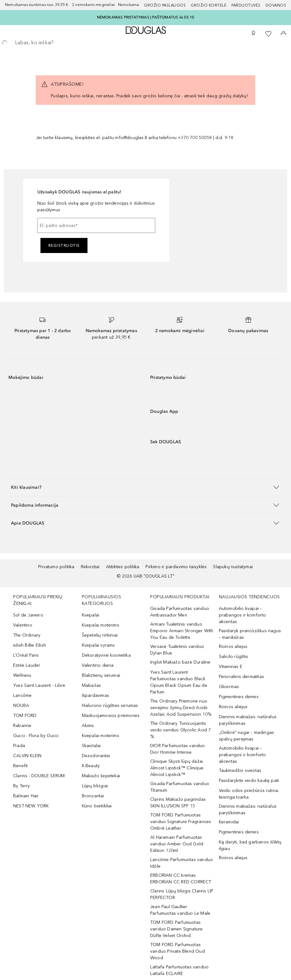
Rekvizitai (90, 567)
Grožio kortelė (209, 5)
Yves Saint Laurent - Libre (39, 685)
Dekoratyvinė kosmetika (106, 655)
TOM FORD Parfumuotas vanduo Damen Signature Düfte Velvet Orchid (176, 929)
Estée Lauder (27, 665)
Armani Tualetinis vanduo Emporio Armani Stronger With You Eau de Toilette (182, 631)
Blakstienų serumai (101, 675)
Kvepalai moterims (101, 625)
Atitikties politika (123, 567)
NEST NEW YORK (31, 806)
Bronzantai (93, 796)
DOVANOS (276, 5)
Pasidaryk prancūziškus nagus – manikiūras (250, 634)
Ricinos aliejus (233, 646)
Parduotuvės (246, 5)
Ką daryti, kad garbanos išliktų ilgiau (250, 845)
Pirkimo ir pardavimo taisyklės (176, 567)
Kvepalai (91, 615)
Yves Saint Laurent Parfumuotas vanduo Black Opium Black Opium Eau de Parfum (179, 682)
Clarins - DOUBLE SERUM (39, 776)
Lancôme (22, 695)
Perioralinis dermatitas (242, 677)
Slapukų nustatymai (233, 567)
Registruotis (64, 245)
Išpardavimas (95, 695)
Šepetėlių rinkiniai (100, 635)
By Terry (22, 786)
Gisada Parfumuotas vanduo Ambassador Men (180, 612)
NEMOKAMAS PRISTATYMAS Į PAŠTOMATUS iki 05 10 (146, 17)
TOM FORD (25, 716)
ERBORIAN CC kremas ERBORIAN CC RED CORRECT (181, 879)
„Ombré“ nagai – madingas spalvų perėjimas (247, 736)
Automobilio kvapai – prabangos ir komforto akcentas (243, 615)
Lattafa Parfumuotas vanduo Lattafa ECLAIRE (179, 970)
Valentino (23, 625)
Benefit (20, 766)
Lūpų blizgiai (95, 786)
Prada (19, 746)
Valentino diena (98, 665)
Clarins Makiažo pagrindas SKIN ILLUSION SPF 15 (178, 803)
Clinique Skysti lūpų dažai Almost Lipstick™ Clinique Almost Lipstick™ (177, 768)
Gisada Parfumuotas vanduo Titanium (180, 787)
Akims (88, 726)
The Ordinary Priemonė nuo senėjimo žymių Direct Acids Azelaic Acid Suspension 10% (181, 708)
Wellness (22, 675)
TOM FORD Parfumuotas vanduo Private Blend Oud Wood (177, 951)
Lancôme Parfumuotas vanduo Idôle (182, 863)
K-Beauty (91, 766)
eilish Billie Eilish (30, 645)
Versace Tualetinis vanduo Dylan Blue (177, 650)
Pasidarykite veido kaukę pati (249, 781)
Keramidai (229, 822)
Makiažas (92, 685)
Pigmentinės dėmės (239, 697)
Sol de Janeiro (28, 615)
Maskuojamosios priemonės (111, 716)
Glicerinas (229, 687)
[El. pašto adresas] (96, 225)
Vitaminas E (231, 667)
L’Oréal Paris (26, 655)
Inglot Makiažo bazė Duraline (180, 662)
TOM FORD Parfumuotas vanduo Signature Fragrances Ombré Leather (181, 822)
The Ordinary (27, 635)
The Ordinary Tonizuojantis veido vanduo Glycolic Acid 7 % (181, 730)
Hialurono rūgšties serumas (110, 705)
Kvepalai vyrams (98, 645)
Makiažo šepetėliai (101, 776)
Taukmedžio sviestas (240, 770)
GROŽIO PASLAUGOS (165, 5)
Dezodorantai (96, 756)
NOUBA (21, 705)
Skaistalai (91, 746)
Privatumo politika (56, 567)
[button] (145, 487)
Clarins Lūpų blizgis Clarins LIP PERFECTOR (182, 894)
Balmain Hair (26, 796)
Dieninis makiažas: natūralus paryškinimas (248, 720)
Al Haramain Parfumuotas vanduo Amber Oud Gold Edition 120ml (177, 844)
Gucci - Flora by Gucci (36, 736)
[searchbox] (145, 43)
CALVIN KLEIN (27, 756)
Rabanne (22, 726)
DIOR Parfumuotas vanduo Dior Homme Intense (178, 749)
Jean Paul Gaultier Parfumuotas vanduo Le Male (180, 910)
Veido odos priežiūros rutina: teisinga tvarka (249, 794)
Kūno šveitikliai (97, 806)
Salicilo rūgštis (234, 657)
